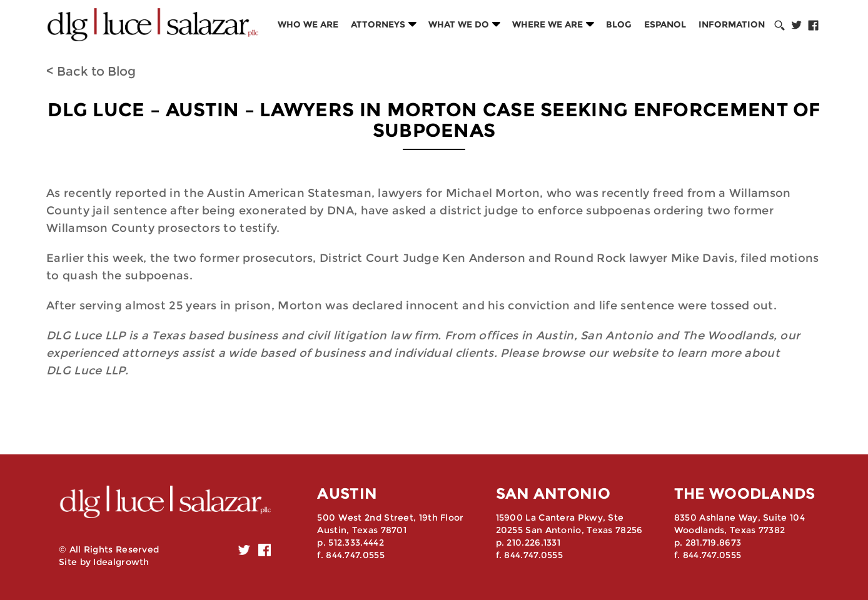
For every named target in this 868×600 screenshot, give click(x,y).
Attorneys (378, 24)
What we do (459, 24)
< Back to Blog (91, 71)
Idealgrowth (121, 562)
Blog (619, 24)
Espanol (665, 24)
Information (732, 24)
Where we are (548, 24)
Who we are (308, 24)
